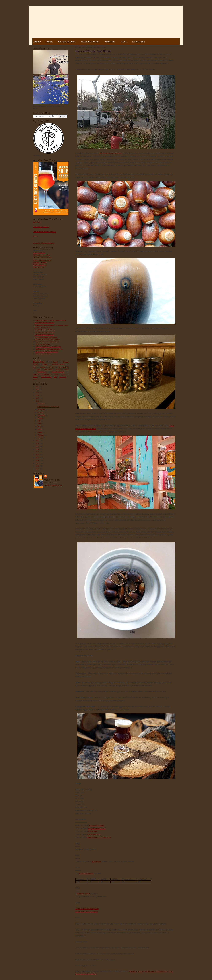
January (41, 438)
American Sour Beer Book (42, 374)
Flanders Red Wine (40, 262)
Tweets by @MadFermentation (44, 243)
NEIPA (52, 367)
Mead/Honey (42, 372)
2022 (38, 392)
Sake (55, 377)
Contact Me (139, 42)
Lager (39, 369)
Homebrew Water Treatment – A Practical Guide (52, 325)
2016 (38, 443)
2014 (38, 449)
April (40, 429)
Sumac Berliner (39, 267)
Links (124, 42)
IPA (34, 367)
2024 (38, 387)
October (41, 412)
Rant (56, 374)
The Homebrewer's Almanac (110, 153)
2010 (38, 460)
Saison (43, 367)
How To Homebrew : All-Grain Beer (48, 347)
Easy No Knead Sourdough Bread (47, 342)
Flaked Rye (93, 831)
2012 (38, 455)
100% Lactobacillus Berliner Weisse (47, 339)
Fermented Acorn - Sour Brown (48, 407)
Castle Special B (94, 834)
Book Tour (37, 222)
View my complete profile (53, 485)
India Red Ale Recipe (43, 344)
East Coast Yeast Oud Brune (87, 912)
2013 (38, 452)
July (39, 421)
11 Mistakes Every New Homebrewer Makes (50, 320)
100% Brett (49, 369)
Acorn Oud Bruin (39, 253)
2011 (38, 457)
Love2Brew (92, 974)
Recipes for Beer (67, 42)
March (40, 432)
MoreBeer (133, 971)
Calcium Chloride (86, 873)
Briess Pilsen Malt (96, 825)
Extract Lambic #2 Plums (42, 260)
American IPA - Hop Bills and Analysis (49, 349)
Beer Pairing (63, 377)
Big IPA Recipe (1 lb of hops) (45, 330)
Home (37, 42)
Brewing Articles (90, 42)
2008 (38, 466)
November (42, 409)
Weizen (35, 377)
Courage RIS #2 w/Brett (41, 255)
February (41, 435)
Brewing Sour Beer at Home (45, 323)
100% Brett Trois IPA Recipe (45, 332)
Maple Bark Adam (40, 265)
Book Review (64, 367)
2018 (38, 401)
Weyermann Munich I (97, 828)
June (40, 424)
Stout (45, 364)
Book (49, 42)
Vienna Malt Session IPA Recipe (46, 337)
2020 (38, 395)
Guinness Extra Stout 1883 (42, 258)
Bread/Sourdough (58, 372)
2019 (38, 398)
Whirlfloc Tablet (83, 894)
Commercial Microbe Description (45, 232)
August (40, 418)
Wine (67, 369)
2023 (38, 390)
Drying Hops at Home (43, 354)
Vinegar (35, 379)
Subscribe (110, 42)
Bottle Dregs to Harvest (41, 227)
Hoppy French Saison (42, 327)
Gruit (63, 374)
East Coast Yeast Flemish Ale (87, 909)
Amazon (141, 971)
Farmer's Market (46, 377)
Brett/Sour (39, 362)
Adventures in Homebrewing (157, 971)
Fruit (55, 362)
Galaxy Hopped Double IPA (45, 335)
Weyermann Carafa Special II (99, 837)
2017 (38, 441)
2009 (38, 463)
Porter (59, 369)
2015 (38, 446)
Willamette (96, 861)
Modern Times (58, 364)
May (40, 426)
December (42, 404)
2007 (38, 469)
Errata (35, 236)
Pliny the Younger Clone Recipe (47, 351)
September (42, 415)
